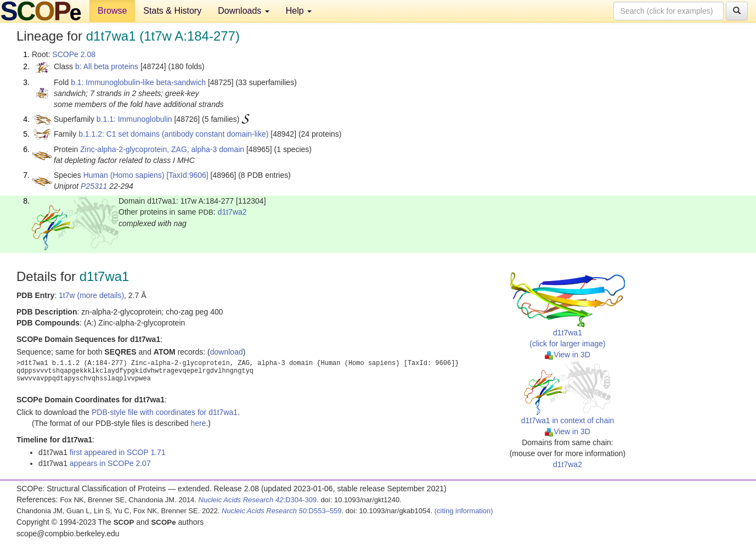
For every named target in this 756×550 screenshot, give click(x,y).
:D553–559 (282, 511)
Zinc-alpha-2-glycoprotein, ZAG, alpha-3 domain (162, 149)
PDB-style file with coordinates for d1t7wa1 (165, 412)
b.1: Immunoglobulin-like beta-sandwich (138, 82)
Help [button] (299, 11)
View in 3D (568, 355)
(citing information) (464, 511)
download (227, 352)
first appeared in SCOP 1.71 (118, 452)
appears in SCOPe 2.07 (110, 463)
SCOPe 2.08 (74, 54)
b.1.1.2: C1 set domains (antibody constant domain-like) (173, 134)
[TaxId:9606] (187, 175)
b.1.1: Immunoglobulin (134, 119)
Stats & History (172, 11)
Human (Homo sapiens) (124, 175)
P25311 (94, 186)
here (198, 423)
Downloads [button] (244, 11)
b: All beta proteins (107, 66)
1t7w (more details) (91, 295)
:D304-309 (258, 500)
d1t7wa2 (232, 212)
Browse (112, 11)
